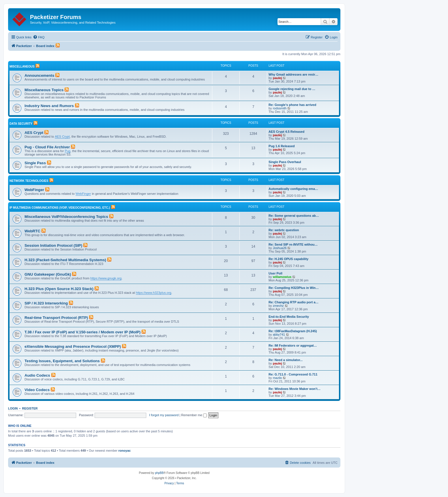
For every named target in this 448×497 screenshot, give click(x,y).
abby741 (279, 335)
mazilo (278, 378)
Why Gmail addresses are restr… (293, 74)
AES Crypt (34, 133)
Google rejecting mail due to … (292, 89)
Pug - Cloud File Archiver (47, 147)
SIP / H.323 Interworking (46, 303)
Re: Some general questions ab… (294, 216)
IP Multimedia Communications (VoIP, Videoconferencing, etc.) (60, 208)
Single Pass (35, 163)
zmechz (278, 306)
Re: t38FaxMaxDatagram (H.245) (293, 331)
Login (13, 408)
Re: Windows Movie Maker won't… (295, 389)
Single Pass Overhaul (285, 162)
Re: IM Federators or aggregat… (293, 345)
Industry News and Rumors (49, 106)
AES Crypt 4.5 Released (286, 132)
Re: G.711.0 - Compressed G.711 (293, 374)
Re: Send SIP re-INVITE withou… (293, 244)
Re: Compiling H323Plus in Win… (294, 288)
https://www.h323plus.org (154, 293)
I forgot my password (164, 415)
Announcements (39, 75)
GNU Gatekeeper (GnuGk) (48, 274)
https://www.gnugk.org (106, 278)
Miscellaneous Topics (44, 90)
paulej (278, 78)
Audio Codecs (37, 375)
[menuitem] (39, 37)
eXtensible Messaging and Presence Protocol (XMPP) (73, 346)
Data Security (21, 124)
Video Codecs (37, 390)
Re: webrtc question (284, 230)
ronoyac (124, 451)
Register (30, 408)
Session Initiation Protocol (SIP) (53, 245)
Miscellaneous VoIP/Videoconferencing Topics (66, 217)
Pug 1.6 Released (282, 146)
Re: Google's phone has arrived (292, 105)
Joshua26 (280, 248)
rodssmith (280, 108)
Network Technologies (29, 181)
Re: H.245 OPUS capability (288, 259)
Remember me (194, 415)
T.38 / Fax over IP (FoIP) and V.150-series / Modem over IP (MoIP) (83, 332)
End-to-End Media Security (289, 317)
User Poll (275, 273)
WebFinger (34, 190)
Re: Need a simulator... (286, 360)
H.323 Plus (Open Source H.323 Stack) (59, 289)
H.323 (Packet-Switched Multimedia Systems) (65, 260)
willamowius (282, 277)
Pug (68, 151)
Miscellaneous (22, 67)
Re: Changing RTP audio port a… (294, 302)
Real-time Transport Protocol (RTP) (56, 318)
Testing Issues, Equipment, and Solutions (62, 361)
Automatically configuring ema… (293, 189)
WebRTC (32, 231)
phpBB (159, 473)
